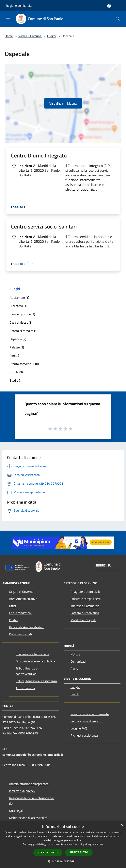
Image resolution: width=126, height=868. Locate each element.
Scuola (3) (16, 372)
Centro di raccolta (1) (24, 331)
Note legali (16, 811)
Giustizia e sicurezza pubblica (35, 661)
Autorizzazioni (25, 688)
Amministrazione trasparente (29, 784)
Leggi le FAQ (79, 728)
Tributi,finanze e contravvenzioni (27, 671)
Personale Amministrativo (27, 627)
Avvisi (75, 669)
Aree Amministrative (23, 599)
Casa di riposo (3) (21, 322)
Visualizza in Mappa (63, 103)
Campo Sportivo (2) (22, 314)
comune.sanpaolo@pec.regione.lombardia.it (33, 755)
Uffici (13, 606)
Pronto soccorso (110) (24, 364)
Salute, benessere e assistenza (36, 681)
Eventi (75, 694)
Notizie (75, 654)
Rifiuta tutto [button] (79, 852)
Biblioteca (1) (18, 306)
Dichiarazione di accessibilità (28, 818)
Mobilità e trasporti (83, 620)
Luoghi (52, 36)
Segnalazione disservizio (87, 721)
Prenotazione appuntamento (90, 714)
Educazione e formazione (32, 654)
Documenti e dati (21, 634)
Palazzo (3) (17, 347)
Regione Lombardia (19, 6)
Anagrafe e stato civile (86, 592)
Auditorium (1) (19, 298)
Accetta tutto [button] (48, 853)
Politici (14, 620)
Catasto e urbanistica (85, 613)
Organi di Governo (21, 592)
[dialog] (63, 844)
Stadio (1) (16, 380)
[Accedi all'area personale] (109, 6)
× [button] (122, 825)
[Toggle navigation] (8, 19)
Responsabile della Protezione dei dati (31, 801)
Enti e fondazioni (20, 613)
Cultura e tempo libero (86, 599)
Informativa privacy (22, 791)
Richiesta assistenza (84, 735)
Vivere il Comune (30, 36)
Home (9, 36)
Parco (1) (16, 356)
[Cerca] (118, 19)
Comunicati (78, 661)
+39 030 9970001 (38, 765)
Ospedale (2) (18, 339)
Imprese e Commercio (85, 606)
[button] (63, 861)
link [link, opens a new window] (101, 844)
